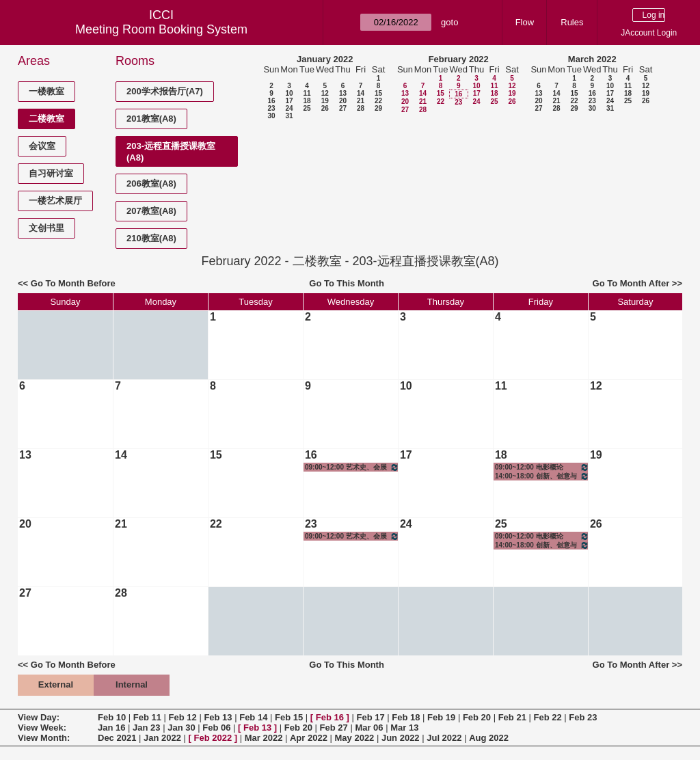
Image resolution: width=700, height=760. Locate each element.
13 (343, 93)
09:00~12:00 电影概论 (542, 467)
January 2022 (325, 59)
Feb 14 (253, 717)
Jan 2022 (162, 738)
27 (343, 108)
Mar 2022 (264, 738)
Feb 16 (330, 717)
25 (307, 108)
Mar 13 (404, 728)
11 (307, 93)
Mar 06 (369, 728)
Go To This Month (347, 283)
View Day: (39, 717)
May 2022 (355, 738)
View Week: (42, 728)
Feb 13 (218, 717)
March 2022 (592, 59)
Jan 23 (146, 728)
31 (289, 116)
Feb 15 (289, 717)
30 (271, 116)
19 (325, 101)
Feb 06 (216, 728)
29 (378, 108)
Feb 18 (406, 717)
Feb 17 (370, 717)
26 (325, 108)
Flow (525, 22)
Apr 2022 (309, 738)
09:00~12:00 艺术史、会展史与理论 (352, 467)
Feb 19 (441, 717)
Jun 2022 (401, 738)
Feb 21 (512, 717)
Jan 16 (111, 728)
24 (289, 108)
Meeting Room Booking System (161, 29)
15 (378, 93)
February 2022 (459, 59)
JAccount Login (649, 33)
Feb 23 (583, 717)
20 (343, 101)
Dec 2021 (117, 738)
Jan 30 (181, 728)
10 (289, 93)
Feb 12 (183, 717)
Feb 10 (112, 717)
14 (361, 93)
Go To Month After (631, 283)
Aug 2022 (489, 738)
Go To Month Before (73, 283)
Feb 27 (334, 728)
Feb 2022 (213, 738)
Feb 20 (477, 717)
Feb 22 (547, 717)
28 (361, 108)
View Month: (44, 738)
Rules (572, 22)
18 (307, 101)
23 (271, 108)
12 (325, 93)
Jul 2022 (444, 738)
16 (271, 101)
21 (361, 101)
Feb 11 (147, 717)
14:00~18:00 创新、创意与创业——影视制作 (542, 476)
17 (289, 101)
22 (378, 101)
